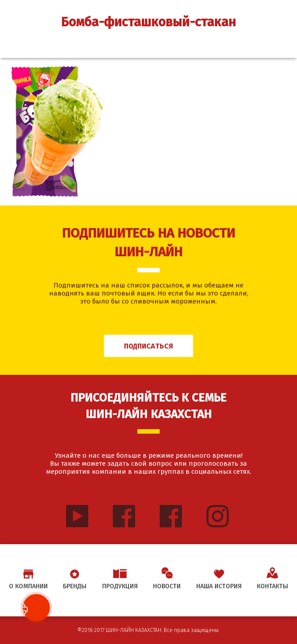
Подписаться (148, 346)
